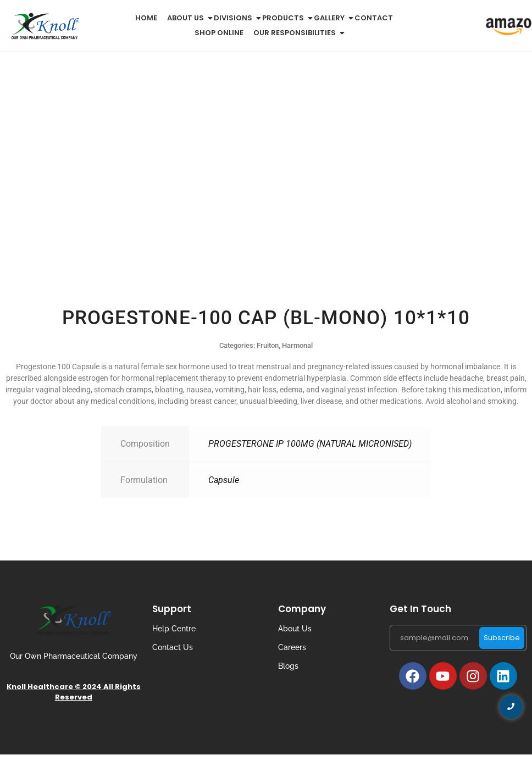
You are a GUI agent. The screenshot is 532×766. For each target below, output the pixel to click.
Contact (374, 18)
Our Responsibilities (297, 33)
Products (285, 18)
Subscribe (502, 638)
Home (146, 18)
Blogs (288, 666)
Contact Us (173, 647)
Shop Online (219, 33)
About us (187, 18)
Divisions (235, 18)
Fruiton (268, 345)
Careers (292, 647)
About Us (295, 629)
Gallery (331, 18)
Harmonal (297, 345)
